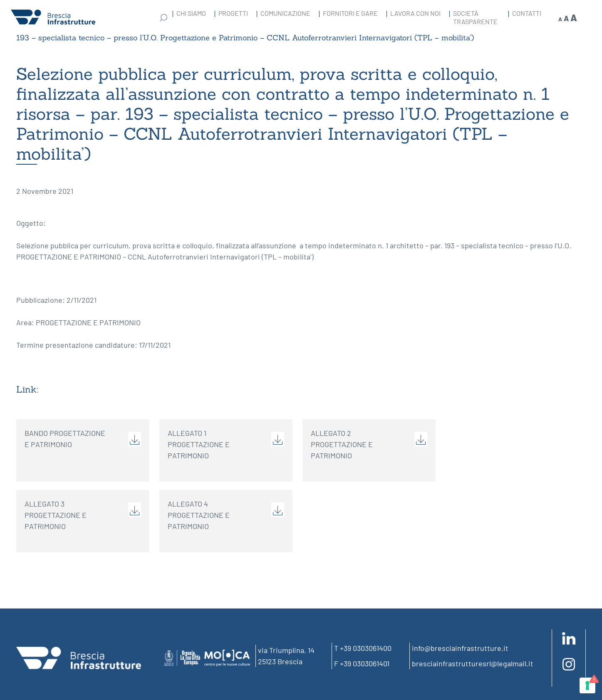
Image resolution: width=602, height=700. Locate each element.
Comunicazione (285, 13)
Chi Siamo (191, 13)
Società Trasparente (475, 17)
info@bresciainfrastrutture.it (460, 648)
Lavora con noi (415, 13)
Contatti (527, 13)
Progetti (233, 13)
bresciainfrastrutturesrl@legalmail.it (473, 663)
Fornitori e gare (350, 13)
